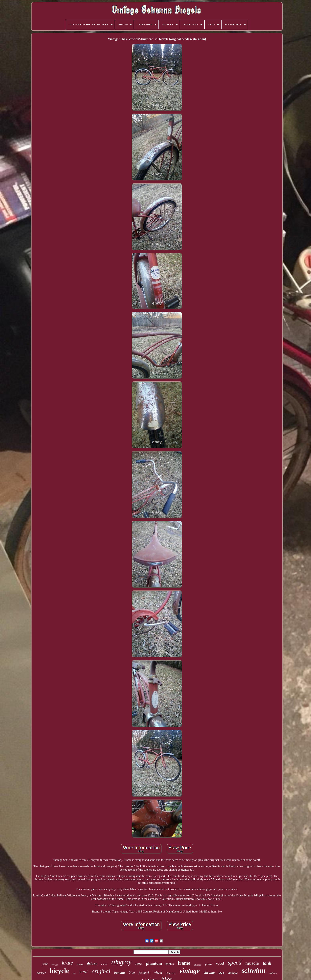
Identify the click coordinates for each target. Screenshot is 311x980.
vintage (190, 971)
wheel (158, 972)
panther (41, 973)
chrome (209, 972)
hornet (80, 964)
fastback (144, 973)
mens (104, 964)
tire (74, 974)
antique (233, 973)
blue (132, 972)
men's (170, 964)
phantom (154, 963)
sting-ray (171, 973)
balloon (273, 973)
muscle (252, 963)
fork (45, 964)
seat (84, 972)
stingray (121, 962)
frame (184, 963)
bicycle (59, 971)
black (222, 973)
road (220, 963)
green (209, 964)
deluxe (92, 964)
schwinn (254, 971)
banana (120, 973)
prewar (55, 965)
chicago (198, 965)
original (101, 971)
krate (67, 963)
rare (139, 964)
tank (267, 963)
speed (235, 962)
